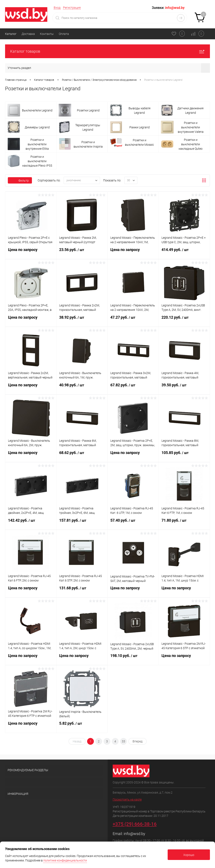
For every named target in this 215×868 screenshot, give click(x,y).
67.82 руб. (133, 388)
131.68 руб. (82, 591)
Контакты (47, 34)
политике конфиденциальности (65, 860)
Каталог (11, 34)
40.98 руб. (82, 388)
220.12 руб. (184, 320)
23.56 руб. (82, 252)
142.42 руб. (31, 523)
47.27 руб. (133, 320)
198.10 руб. (133, 658)
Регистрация (72, 8)
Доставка (28, 34)
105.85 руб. (184, 455)
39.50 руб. (184, 388)
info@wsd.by (134, 834)
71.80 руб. (184, 523)
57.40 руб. (133, 523)
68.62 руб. (82, 455)
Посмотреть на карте (127, 799)
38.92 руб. (82, 320)
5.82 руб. (82, 726)
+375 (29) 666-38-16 (135, 824)
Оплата (64, 34)
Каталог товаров (107, 51)
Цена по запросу (31, 252)
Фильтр (20, 181)
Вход (57, 8)
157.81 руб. (82, 523)
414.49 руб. (184, 252)
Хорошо (189, 855)
